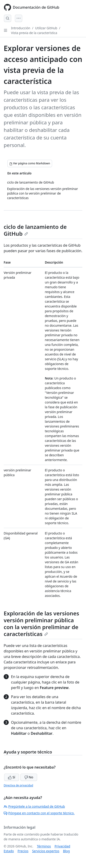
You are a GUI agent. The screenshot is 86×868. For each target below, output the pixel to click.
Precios (23, 851)
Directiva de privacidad (18, 785)
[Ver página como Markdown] (30, 163)
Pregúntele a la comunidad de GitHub (34, 806)
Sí (12, 777)
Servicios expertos (46, 851)
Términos (44, 846)
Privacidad (62, 846)
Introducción (21, 28)
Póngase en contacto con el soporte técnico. (39, 813)
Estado (9, 851)
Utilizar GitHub (46, 28)
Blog (67, 851)
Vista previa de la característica (34, 33)
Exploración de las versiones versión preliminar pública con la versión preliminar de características (41, 624)
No (29, 777)
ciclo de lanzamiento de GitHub (35, 230)
